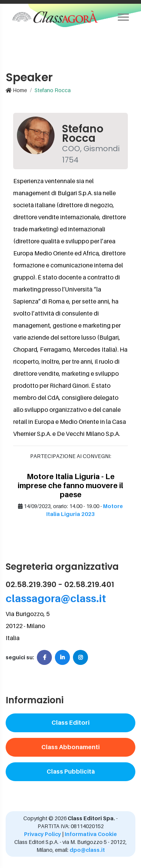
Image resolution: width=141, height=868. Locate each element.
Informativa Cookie (91, 834)
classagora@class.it (56, 598)
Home (16, 90)
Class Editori (70, 722)
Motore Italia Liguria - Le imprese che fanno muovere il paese (70, 486)
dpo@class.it (87, 850)
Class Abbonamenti (70, 747)
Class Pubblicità (71, 771)
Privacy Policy (42, 834)
